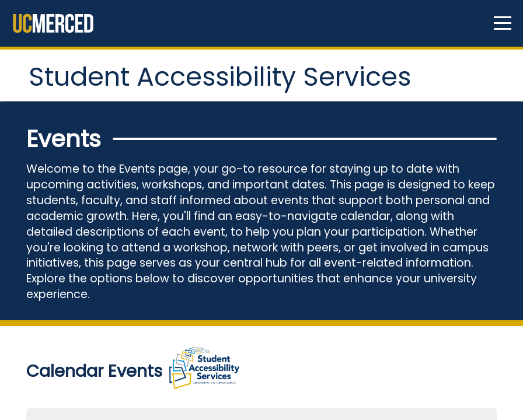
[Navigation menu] (503, 23)
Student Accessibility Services (172, 95)
